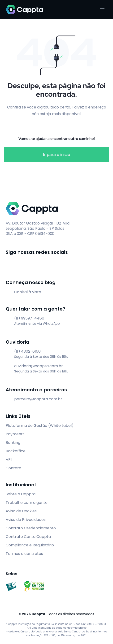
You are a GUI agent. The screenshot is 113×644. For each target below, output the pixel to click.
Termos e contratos (24, 554)
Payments (15, 434)
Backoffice (16, 451)
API (9, 460)
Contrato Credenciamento (31, 528)
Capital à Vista (28, 292)
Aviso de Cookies (21, 511)
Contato (13, 468)
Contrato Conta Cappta (28, 537)
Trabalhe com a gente (27, 503)
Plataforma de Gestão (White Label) (40, 426)
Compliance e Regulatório (30, 545)
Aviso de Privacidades (26, 520)
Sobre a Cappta (21, 494)
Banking (13, 443)
